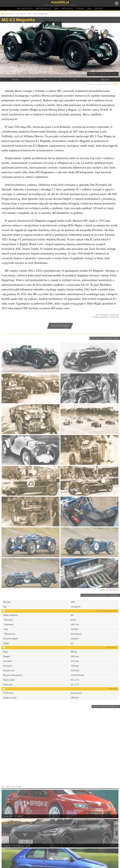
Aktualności (25, 9)
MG (30, 14)
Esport (99, 9)
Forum (80, 9)
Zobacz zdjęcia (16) (103, 74)
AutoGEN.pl (9, 14)
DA (56, 9)
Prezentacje (43, 9)
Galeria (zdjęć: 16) (105, 338)
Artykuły (67, 9)
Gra (89, 9)
